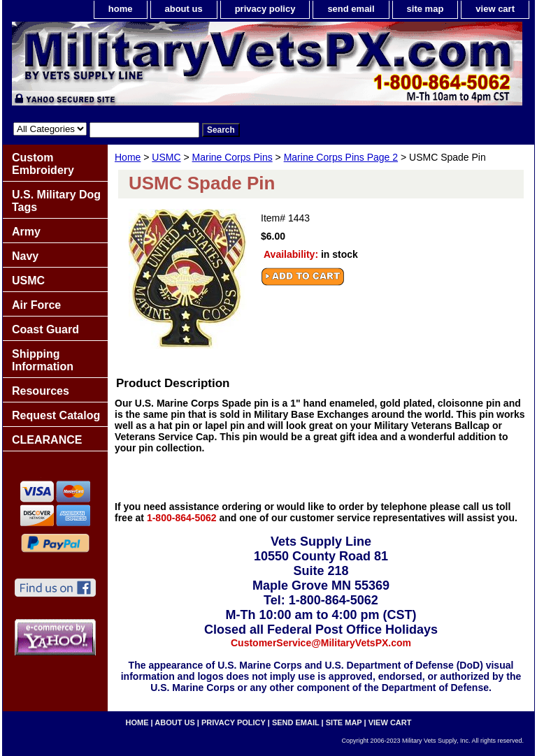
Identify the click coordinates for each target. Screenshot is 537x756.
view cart (495, 9)
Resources (41, 391)
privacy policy (265, 9)
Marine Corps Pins (232, 157)
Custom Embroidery (43, 164)
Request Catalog (56, 415)
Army (26, 232)
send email (351, 9)
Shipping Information (43, 360)
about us (184, 9)
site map (425, 9)
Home (128, 157)
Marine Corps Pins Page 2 (341, 157)
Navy (25, 256)
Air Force (36, 305)
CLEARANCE (47, 440)
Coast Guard (45, 329)
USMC (166, 157)
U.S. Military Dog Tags (56, 201)
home (121, 9)
